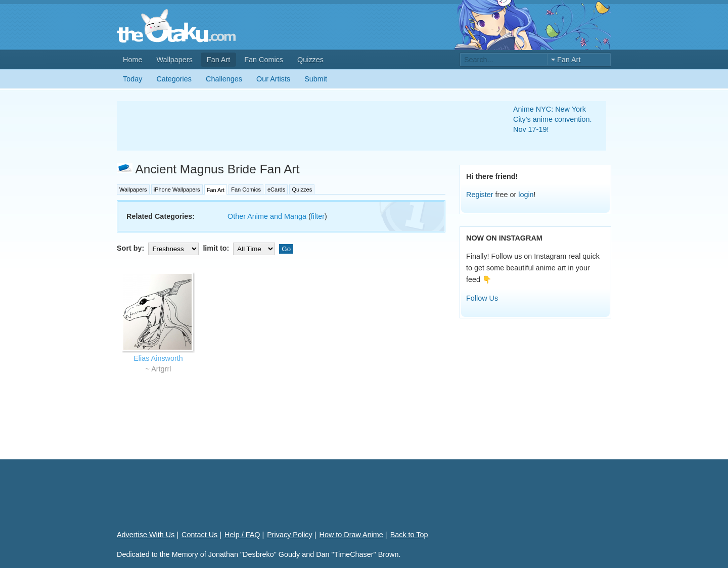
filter (318, 216)
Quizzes (310, 60)
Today (132, 79)
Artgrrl (161, 369)
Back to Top (409, 535)
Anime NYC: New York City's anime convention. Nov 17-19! (553, 119)
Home (132, 60)
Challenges (224, 79)
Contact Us (199, 535)
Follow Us (482, 298)
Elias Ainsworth (158, 358)
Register (480, 195)
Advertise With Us (146, 535)
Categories (174, 79)
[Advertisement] (303, 126)
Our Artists (273, 79)
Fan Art (218, 60)
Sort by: (159, 248)
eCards (276, 190)
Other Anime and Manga (267, 216)
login (526, 195)
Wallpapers (174, 60)
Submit (316, 79)
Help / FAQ (242, 535)
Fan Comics (264, 60)
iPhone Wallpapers (177, 190)
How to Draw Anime (351, 535)
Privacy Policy (290, 535)
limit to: (240, 248)
